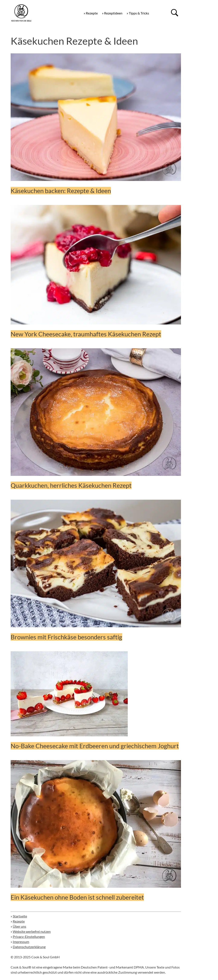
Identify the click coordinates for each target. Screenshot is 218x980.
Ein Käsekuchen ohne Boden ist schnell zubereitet (77, 897)
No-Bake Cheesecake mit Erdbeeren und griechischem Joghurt (95, 746)
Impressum (21, 942)
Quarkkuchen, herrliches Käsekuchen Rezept (71, 485)
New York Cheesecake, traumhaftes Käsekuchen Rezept (86, 334)
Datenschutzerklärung (29, 947)
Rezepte (19, 921)
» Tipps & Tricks (138, 13)
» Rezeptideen (112, 13)
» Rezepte (91, 13)
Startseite (20, 916)
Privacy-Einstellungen (29, 937)
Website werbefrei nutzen (32, 931)
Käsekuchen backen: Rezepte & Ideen (61, 191)
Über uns (19, 926)
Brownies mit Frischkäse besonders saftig (66, 637)
